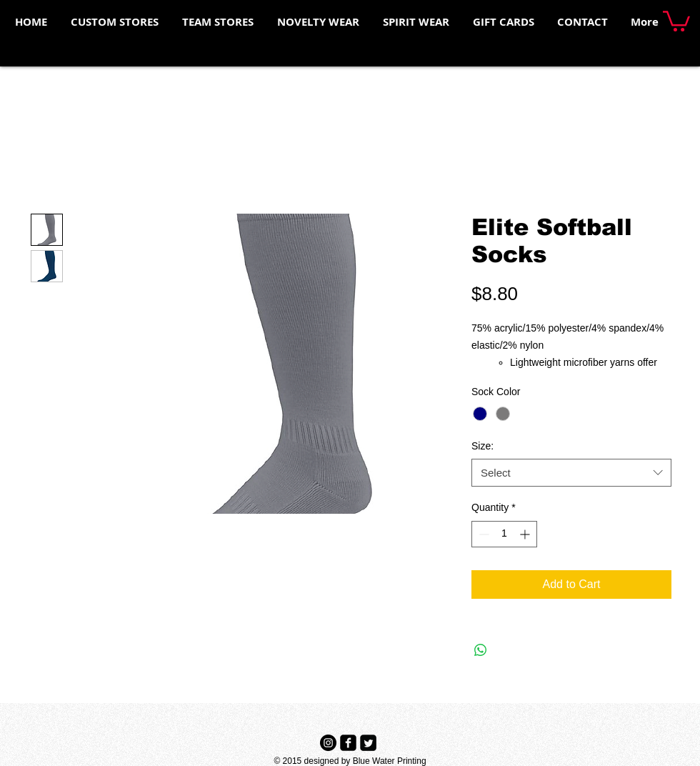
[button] (676, 20)
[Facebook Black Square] (348, 743)
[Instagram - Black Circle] (328, 743)
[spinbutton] (504, 534)
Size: (482, 446)
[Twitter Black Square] (368, 743)
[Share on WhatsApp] (481, 650)
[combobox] (571, 473)
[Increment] (526, 534)
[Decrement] (482, 534)
